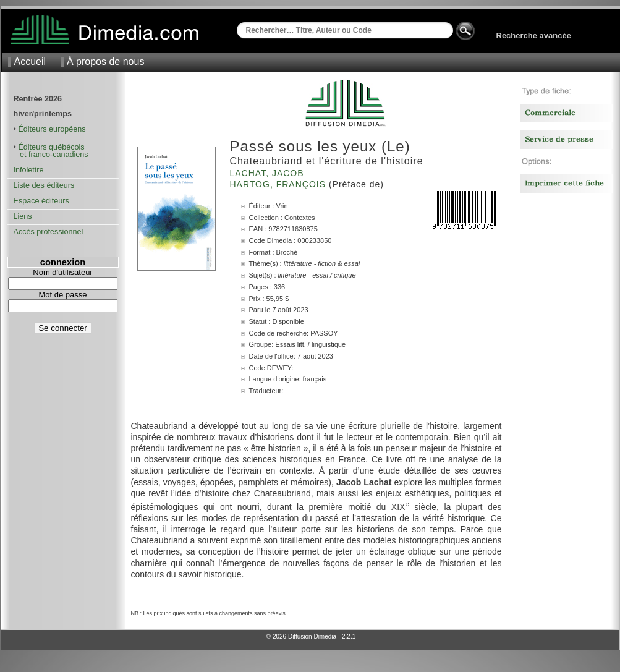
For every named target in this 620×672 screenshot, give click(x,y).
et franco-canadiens (51, 155)
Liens (23, 216)
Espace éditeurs (41, 201)
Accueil (30, 62)
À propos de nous (105, 62)
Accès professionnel (49, 232)
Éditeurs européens (52, 129)
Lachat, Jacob (269, 173)
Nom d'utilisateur (62, 272)
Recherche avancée (534, 36)
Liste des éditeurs (44, 185)
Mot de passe (62, 295)
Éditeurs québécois (51, 147)
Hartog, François (279, 184)
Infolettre (29, 170)
